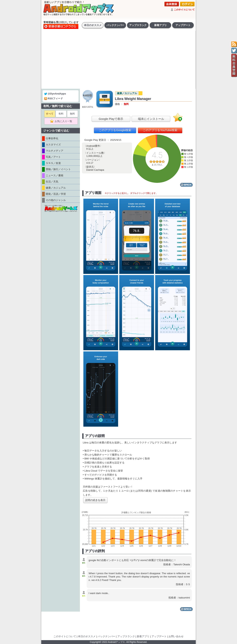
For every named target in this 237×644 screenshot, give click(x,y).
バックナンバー (115, 25)
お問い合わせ (176, 636)
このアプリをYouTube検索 (160, 130)
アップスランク (138, 25)
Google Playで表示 (111, 119)
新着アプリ (160, 25)
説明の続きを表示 (95, 500)
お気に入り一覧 (62, 121)
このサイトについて (184, 10)
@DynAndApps (55, 94)
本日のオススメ (93, 25)
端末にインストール (151, 119)
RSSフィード (54, 98)
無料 (72, 114)
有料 (61, 114)
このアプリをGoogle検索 (115, 130)
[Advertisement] (118, 60)
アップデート (183, 25)
